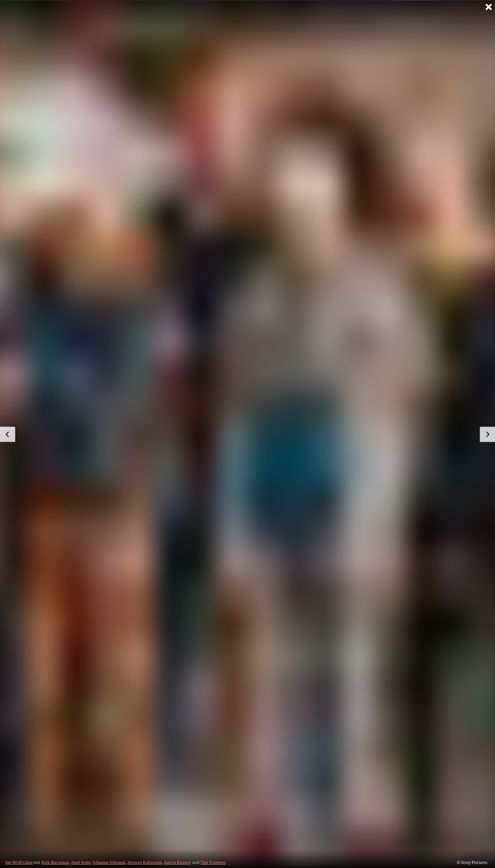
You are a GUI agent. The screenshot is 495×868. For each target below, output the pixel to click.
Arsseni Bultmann (145, 862)
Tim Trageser (213, 862)
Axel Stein (81, 862)
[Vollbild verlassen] (489, 7)
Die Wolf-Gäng (19, 862)
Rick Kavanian (55, 862)
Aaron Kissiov (177, 862)
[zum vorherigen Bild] (8, 434)
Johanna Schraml (109, 862)
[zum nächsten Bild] (487, 434)
